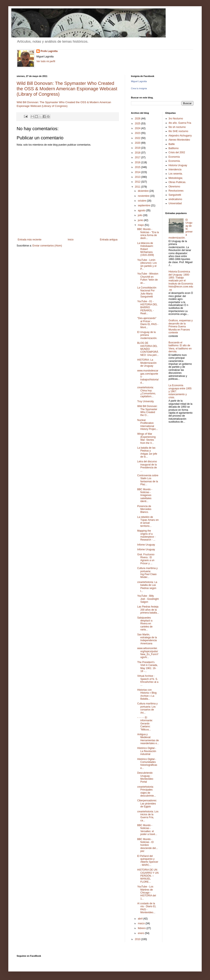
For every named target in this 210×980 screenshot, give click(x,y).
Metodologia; (176, 178)
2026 (138, 119)
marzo (142, 923)
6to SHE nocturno (178, 131)
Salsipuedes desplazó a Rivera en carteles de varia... (145, 624)
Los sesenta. (176, 174)
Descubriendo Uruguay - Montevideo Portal (145, 777)
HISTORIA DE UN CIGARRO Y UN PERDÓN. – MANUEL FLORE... (148, 876)
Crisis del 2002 (177, 152)
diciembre (144, 191)
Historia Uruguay (178, 165)
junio (141, 220)
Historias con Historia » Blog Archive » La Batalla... (147, 694)
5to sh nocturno (177, 127)
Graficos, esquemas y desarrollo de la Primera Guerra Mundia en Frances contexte (181, 327)
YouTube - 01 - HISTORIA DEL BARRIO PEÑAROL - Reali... (147, 307)
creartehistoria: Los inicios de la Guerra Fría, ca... (148, 816)
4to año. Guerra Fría (180, 123)
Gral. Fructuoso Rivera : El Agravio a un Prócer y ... (146, 559)
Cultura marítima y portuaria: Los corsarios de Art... (147, 708)
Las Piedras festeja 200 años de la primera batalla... (148, 610)
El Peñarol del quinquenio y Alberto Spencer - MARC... (148, 861)
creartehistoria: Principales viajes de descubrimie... (147, 791)
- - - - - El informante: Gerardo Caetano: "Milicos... (145, 724)
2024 (138, 128)
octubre (142, 201)
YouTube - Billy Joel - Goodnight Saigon (148, 599)
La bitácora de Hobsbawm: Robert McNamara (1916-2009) (146, 249)
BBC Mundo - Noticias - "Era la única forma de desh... (148, 234)
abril (141, 919)
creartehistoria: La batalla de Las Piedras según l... (147, 587)
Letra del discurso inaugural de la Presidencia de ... (147, 466)
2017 (138, 157)
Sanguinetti (175, 195)
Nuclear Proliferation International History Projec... (148, 425)
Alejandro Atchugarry (180, 136)
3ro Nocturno (176, 119)
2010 (138, 939)
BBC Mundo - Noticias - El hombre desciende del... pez (148, 845)
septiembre (144, 205)
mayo (141, 225)
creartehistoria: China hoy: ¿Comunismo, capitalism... (147, 392)
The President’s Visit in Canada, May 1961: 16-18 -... (148, 667)
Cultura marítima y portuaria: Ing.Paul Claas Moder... (147, 573)
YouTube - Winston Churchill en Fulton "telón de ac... (148, 278)
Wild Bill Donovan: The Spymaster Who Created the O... (147, 411)
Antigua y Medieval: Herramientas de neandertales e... (148, 739)
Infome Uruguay (146, 545)
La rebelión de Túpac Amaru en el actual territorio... (148, 522)
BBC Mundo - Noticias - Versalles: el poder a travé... (147, 830)
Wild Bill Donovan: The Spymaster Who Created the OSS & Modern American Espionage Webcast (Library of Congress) (67, 89)
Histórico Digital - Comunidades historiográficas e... (147, 764)
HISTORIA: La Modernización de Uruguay (147, 363)
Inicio (71, 240)
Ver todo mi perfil (46, 61)
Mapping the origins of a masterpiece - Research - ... (146, 535)
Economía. (175, 161)
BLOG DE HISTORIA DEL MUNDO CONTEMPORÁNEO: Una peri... (148, 349)
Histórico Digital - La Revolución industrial (147, 751)
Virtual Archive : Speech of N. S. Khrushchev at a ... (148, 680)
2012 (138, 182)
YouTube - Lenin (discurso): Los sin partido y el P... (147, 264)
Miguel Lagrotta (139, 81)
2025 (138, 124)
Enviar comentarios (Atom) (47, 246)
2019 (138, 148)
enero (141, 933)
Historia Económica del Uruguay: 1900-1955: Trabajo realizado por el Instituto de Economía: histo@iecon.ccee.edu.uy (181, 281)
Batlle (172, 144)
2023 (138, 133)
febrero (142, 928)
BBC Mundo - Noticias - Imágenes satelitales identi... (145, 495)
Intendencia (175, 170)
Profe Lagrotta (49, 51)
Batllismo (174, 148)
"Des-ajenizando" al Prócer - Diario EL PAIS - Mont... (148, 323)
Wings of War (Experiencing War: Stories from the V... (146, 438)
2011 (138, 187)
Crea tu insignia (139, 88)
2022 (138, 138)
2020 (138, 143)
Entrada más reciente (30, 240)
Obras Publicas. (177, 182)
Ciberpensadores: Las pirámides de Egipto (147, 804)
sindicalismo (175, 199)
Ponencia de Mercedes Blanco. (144, 509)
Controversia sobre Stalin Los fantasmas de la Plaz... (148, 480)
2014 (138, 172)
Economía (174, 157)
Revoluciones (176, 191)
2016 (138, 162)
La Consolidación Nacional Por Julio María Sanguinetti (147, 292)
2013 (138, 177)
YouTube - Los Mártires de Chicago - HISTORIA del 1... (147, 893)
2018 (138, 153)
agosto (142, 210)
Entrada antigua (109, 240)
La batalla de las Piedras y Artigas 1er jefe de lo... (147, 452)
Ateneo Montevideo (179, 140)
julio (140, 215)
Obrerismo (174, 187)
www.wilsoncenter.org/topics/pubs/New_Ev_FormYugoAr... (148, 653)
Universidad (175, 203)
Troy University (146, 401)
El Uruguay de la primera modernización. (147, 335)
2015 (138, 167)
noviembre (144, 196)
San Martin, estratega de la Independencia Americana (147, 639)
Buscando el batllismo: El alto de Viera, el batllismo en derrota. (180, 347)
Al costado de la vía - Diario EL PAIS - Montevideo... (147, 908)
